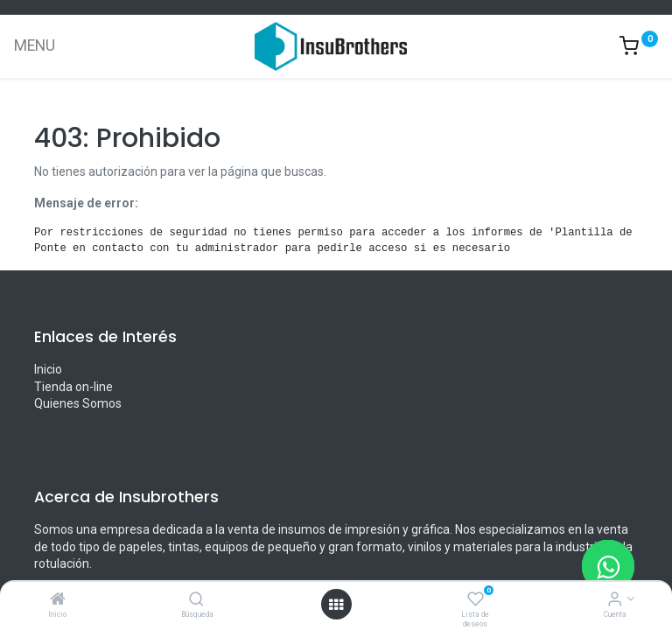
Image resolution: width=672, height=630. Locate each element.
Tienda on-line (73, 387)
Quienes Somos (78, 403)
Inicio (48, 369)
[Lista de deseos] (476, 600)
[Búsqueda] (196, 600)
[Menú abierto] (336, 605)
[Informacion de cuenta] (615, 600)
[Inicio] (58, 600)
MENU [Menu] (35, 45)
